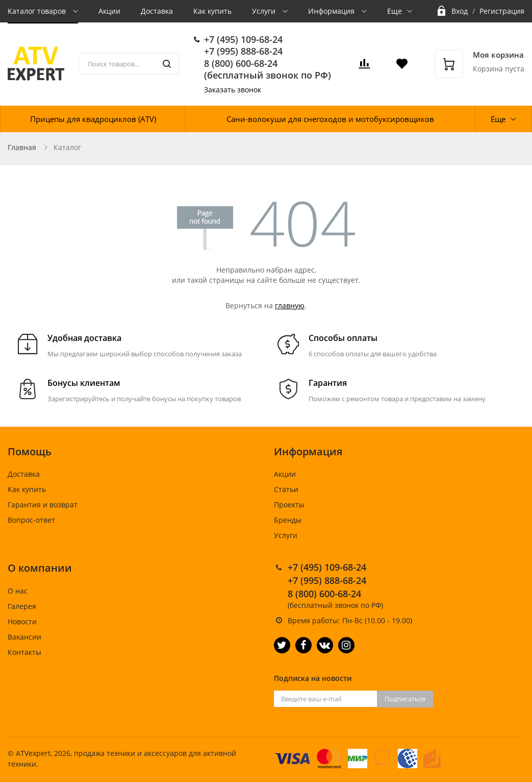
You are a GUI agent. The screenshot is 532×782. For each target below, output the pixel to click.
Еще (395, 11)
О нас (18, 591)
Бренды (288, 520)
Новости (22, 621)
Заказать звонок (233, 90)
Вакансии (24, 637)
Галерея (22, 606)
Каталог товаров (38, 11)
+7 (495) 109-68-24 (243, 39)
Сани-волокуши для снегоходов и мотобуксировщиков (330, 119)
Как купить (212, 11)
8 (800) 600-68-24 (241, 63)
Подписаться (405, 699)
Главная (22, 147)
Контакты (24, 652)
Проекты (289, 505)
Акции (109, 11)
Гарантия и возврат (43, 505)
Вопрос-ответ (31, 520)
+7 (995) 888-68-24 (243, 51)
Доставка (157, 11)
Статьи (286, 489)
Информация (332, 11)
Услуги (265, 11)
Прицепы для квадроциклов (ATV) (93, 119)
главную (290, 306)
